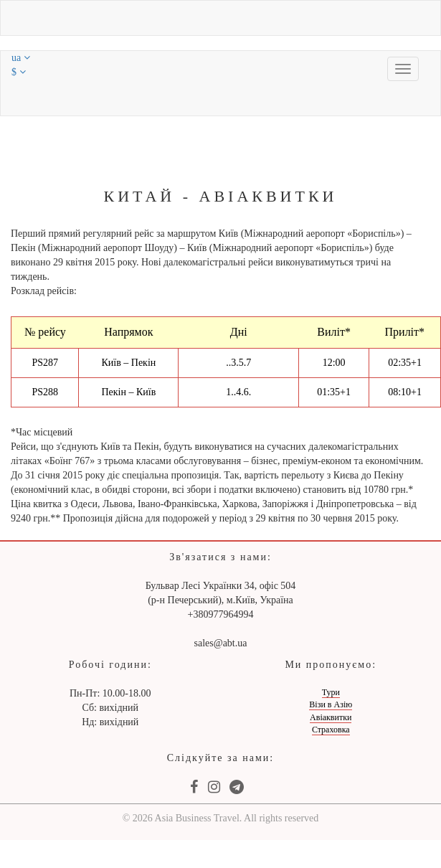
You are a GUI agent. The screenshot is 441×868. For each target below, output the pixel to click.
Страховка (331, 730)
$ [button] (19, 72)
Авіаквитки (331, 717)
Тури (331, 692)
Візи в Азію (331, 704)
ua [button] (21, 58)
